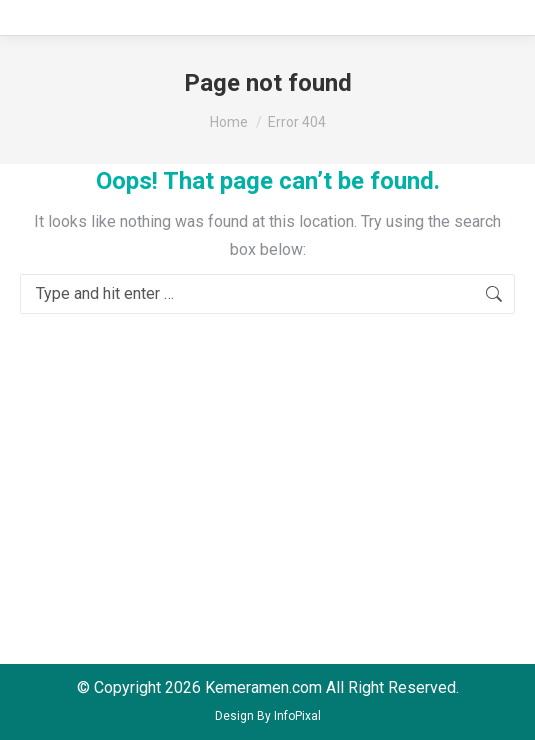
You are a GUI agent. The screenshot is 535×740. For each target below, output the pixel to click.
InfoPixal (297, 716)
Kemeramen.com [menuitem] (263, 687)
